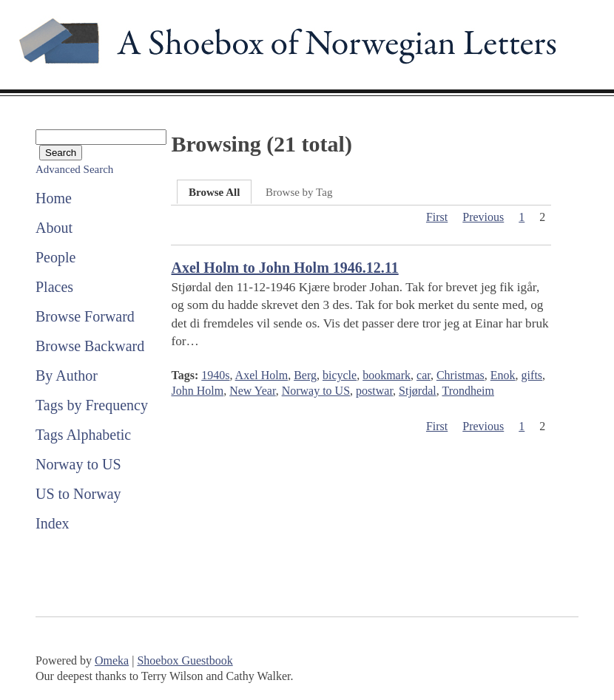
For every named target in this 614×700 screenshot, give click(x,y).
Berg (305, 375)
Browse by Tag (299, 192)
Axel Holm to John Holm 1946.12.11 (284, 268)
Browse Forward (85, 316)
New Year (252, 391)
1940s (215, 375)
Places (54, 287)
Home (54, 198)
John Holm (197, 391)
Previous (483, 217)
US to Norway (78, 494)
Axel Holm (262, 375)
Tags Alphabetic (83, 435)
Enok (503, 375)
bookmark (387, 375)
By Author (67, 376)
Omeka (112, 660)
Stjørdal (418, 391)
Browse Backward (90, 346)
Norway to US (78, 464)
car (424, 375)
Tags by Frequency (92, 405)
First (437, 217)
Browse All (214, 192)
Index (53, 523)
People (55, 257)
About (54, 228)
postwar (374, 391)
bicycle (340, 375)
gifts (532, 375)
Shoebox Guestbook (185, 660)
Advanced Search (74, 169)
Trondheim (468, 391)
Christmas (460, 375)
